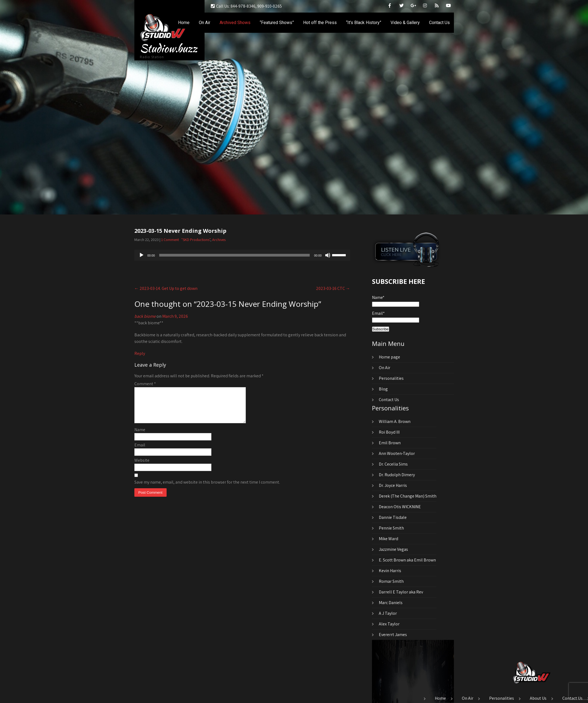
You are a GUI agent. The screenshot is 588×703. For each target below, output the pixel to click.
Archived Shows (235, 23)
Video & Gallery (405, 23)
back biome (145, 316)
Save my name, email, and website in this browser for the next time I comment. (207, 489)
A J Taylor (388, 613)
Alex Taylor (389, 624)
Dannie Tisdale (393, 517)
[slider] (234, 255)
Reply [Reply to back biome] (140, 353)
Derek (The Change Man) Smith (408, 496)
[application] (242, 255)
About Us (538, 699)
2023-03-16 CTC (333, 288)
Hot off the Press (320, 23)
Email (140, 451)
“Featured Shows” (277, 23)
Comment (145, 384)
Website (142, 467)
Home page (389, 357)
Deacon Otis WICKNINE (400, 507)
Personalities (391, 378)
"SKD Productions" (196, 240)
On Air (205, 23)
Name (140, 436)
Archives (219, 240)
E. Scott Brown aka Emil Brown (407, 560)
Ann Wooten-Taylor (397, 453)
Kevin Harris (390, 571)
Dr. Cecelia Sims (393, 464)
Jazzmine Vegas (393, 549)
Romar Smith (391, 581)
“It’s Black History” (364, 23)
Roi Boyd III (389, 432)
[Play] (141, 255)
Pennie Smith (391, 528)
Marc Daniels (391, 603)
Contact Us (439, 23)
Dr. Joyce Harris (393, 485)
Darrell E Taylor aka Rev (401, 592)
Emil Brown (390, 443)
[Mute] (328, 255)
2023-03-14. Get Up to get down (166, 288)
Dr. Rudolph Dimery (397, 475)
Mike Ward (388, 539)
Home (184, 23)
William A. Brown (395, 421)
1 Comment (170, 240)
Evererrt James (393, 635)
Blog (383, 389)
